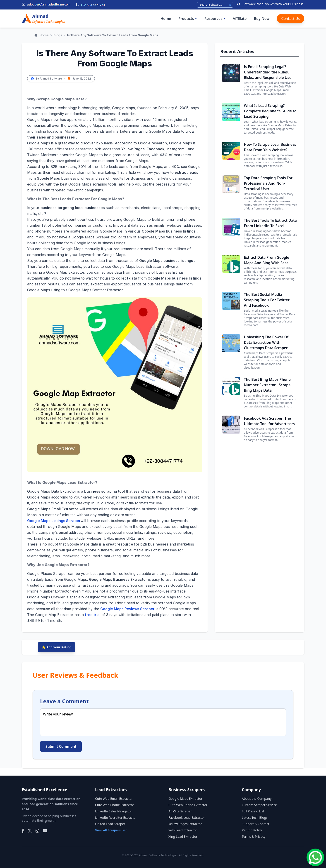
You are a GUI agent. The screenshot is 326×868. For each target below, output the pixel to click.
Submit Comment (61, 746)
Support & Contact (255, 824)
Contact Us (291, 19)
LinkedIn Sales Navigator (114, 811)
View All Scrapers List (111, 830)
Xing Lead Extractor (183, 836)
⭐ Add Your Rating (56, 647)
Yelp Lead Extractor (183, 830)
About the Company (257, 799)
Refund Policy (252, 830)
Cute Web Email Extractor (114, 799)
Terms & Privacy (254, 836)
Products (188, 19)
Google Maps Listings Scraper (54, 521)
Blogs (58, 35)
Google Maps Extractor (185, 799)
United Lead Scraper (110, 824)
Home (166, 19)
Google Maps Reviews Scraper (127, 609)
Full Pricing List (253, 811)
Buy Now (262, 19)
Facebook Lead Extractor (187, 817)
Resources (215, 19)
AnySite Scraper (180, 811)
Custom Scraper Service (259, 805)
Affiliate (240, 19)
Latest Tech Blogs (255, 817)
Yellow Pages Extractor (185, 824)
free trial (93, 615)
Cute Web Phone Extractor (115, 805)
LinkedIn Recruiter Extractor (116, 817)
